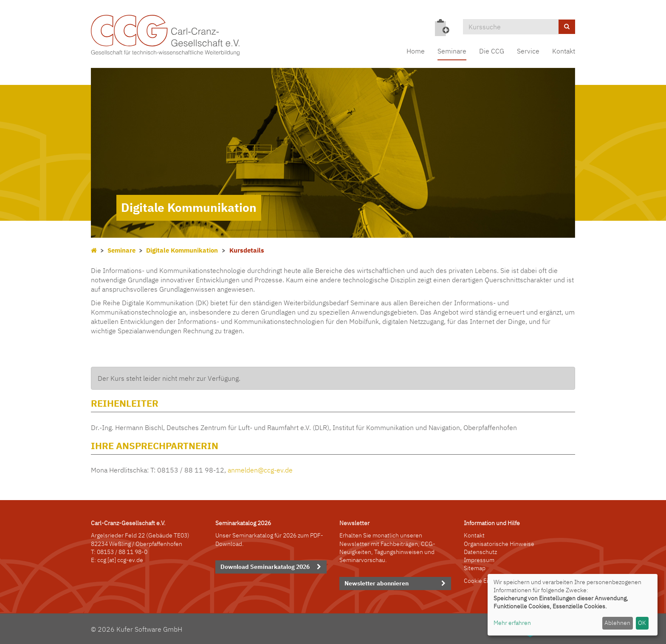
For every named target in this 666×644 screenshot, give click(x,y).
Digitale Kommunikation (182, 250)
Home (416, 51)
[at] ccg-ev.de (125, 560)
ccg (102, 560)
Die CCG (492, 51)
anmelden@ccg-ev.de (260, 470)
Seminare (452, 51)
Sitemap (475, 568)
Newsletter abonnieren (377, 583)
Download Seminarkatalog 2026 (265, 567)
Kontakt (564, 51)
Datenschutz (480, 552)
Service (528, 51)
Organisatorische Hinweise (499, 544)
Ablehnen (617, 623)
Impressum (479, 560)
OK (642, 623)
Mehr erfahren (512, 623)
